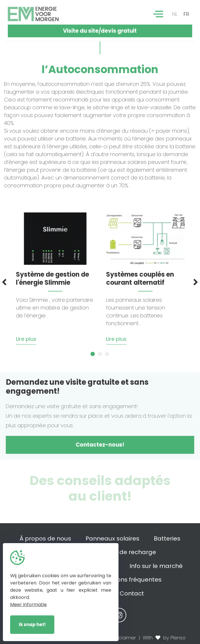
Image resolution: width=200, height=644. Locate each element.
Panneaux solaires (112, 538)
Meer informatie (28, 605)
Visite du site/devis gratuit (100, 31)
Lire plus (26, 339)
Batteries (167, 538)
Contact (132, 593)
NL (175, 14)
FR (186, 14)
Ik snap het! (32, 624)
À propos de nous (45, 538)
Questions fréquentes (130, 580)
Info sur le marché (156, 566)
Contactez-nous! (100, 445)
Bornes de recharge (127, 552)
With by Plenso (164, 638)
